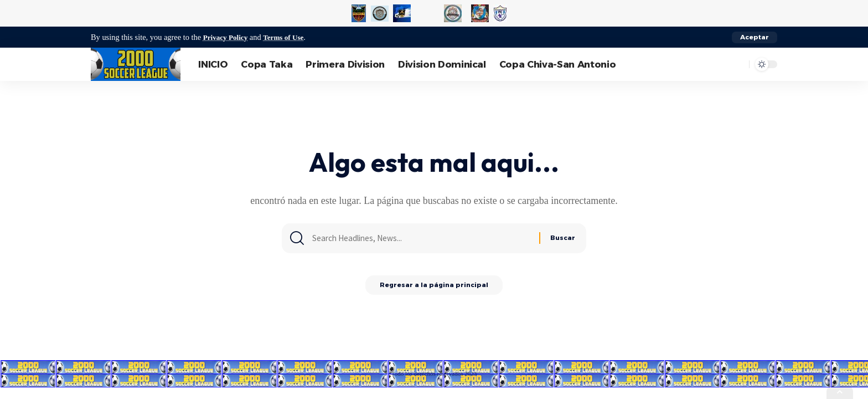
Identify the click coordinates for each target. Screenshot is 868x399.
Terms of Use (290, 37)
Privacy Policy (228, 37)
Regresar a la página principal (434, 288)
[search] (738, 64)
